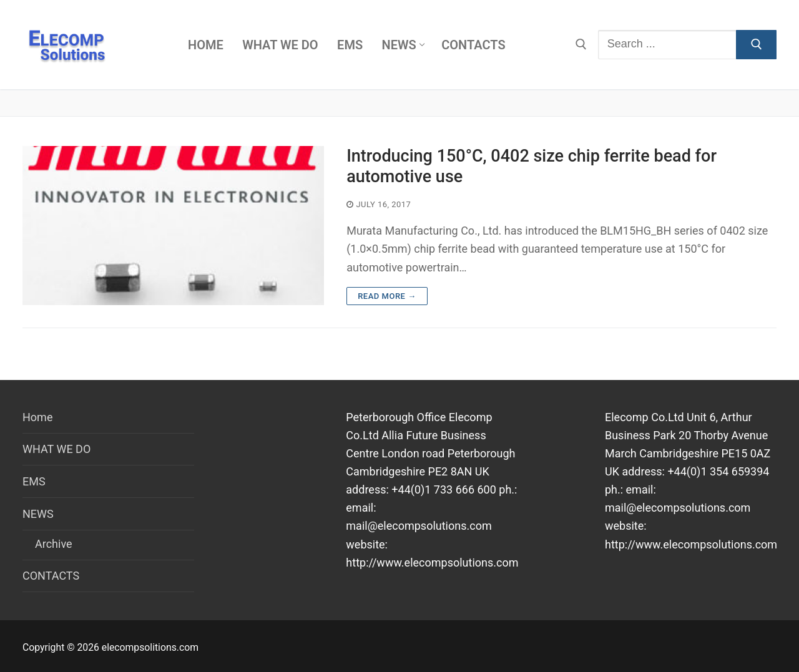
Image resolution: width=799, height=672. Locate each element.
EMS (34, 481)
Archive (54, 544)
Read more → (387, 296)
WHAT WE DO (56, 449)
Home (37, 417)
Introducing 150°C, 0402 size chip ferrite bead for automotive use (532, 166)
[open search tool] (581, 44)
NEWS (39, 514)
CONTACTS (51, 576)
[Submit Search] (756, 45)
